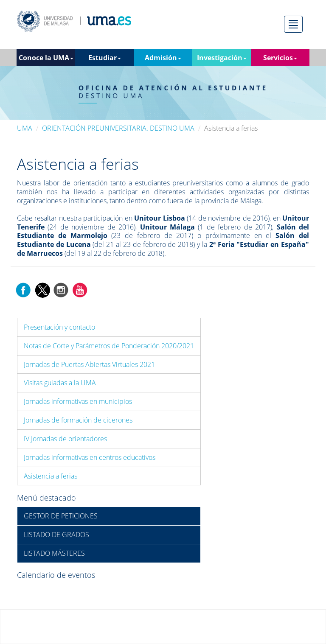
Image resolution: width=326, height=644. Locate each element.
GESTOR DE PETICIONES (61, 516)
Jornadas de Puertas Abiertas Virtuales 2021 (89, 364)
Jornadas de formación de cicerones (78, 420)
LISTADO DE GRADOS (56, 535)
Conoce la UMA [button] (46, 58)
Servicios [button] (280, 58)
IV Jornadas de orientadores (65, 439)
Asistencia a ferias (51, 476)
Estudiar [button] (105, 58)
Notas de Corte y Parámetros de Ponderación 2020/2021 (109, 346)
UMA (25, 128)
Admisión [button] (163, 58)
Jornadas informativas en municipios (78, 401)
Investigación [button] (222, 58)
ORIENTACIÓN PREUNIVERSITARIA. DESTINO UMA (118, 128)
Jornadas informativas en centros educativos (90, 457)
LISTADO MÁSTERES (54, 553)
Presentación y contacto (59, 327)
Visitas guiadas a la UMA (60, 383)
